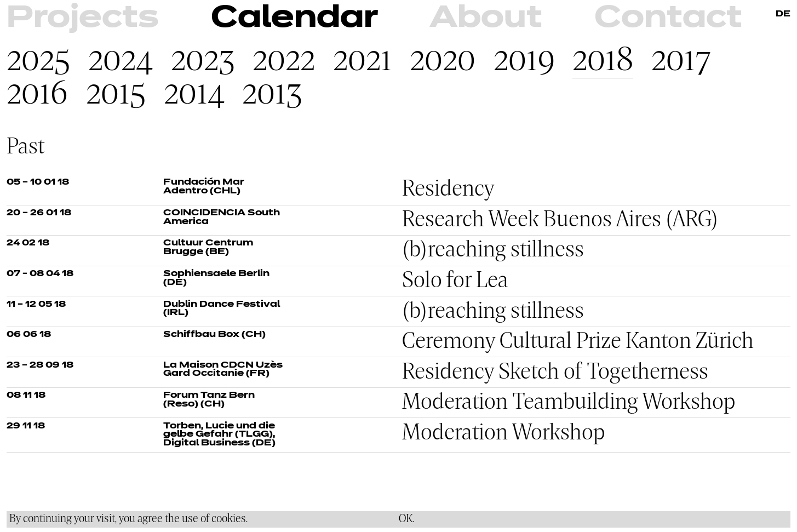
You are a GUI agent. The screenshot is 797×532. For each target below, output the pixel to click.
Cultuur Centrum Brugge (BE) (208, 248)
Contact (668, 19)
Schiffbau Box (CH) (214, 335)
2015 (116, 95)
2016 (37, 95)
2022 (284, 61)
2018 (603, 61)
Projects (83, 19)
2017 (681, 61)
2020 (443, 61)
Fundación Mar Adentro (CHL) (204, 187)
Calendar (294, 19)
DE (783, 14)
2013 (272, 95)
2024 (121, 61)
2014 (194, 95)
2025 (38, 61)
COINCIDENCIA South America (222, 218)
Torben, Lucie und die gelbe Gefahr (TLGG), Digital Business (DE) (219, 435)
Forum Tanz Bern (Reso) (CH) (209, 400)
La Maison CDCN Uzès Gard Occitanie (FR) (223, 370)
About (486, 19)
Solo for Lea (455, 281)
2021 (362, 61)
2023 (203, 61)
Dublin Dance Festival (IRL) (222, 309)
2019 (524, 61)
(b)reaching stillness (493, 250)
